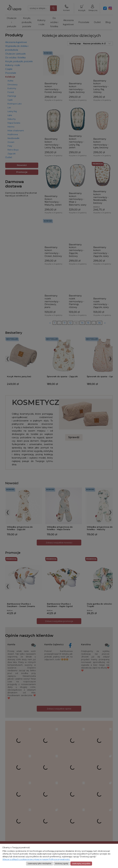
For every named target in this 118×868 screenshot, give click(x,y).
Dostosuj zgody (62, 863)
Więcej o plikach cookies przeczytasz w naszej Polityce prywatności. (36, 859)
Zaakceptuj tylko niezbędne (39, 863)
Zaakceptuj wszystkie (81, 863)
